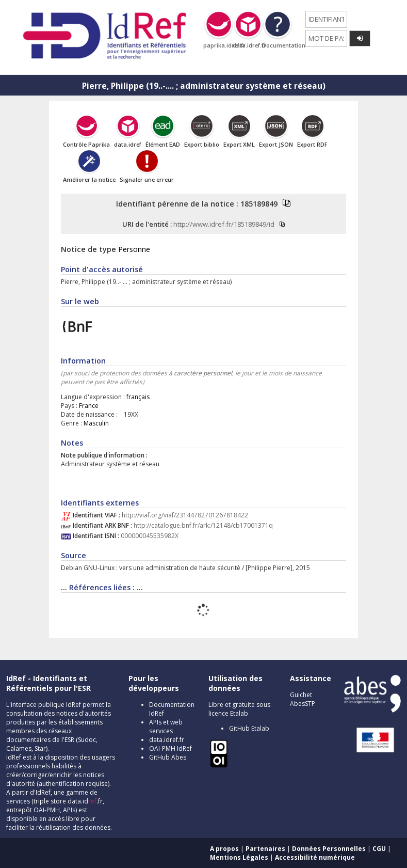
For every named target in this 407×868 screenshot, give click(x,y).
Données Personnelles (329, 849)
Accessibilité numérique (315, 857)
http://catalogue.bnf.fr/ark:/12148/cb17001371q (203, 525)
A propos (224, 849)
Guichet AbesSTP (303, 699)
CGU (379, 849)
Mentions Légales (239, 857)
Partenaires (265, 849)
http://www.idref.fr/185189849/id (224, 224)
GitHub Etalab (249, 728)
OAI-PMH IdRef (170, 748)
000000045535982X (150, 536)
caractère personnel (203, 373)
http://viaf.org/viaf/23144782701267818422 (185, 515)
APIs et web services (166, 727)
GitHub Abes (168, 757)
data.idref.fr (167, 740)
